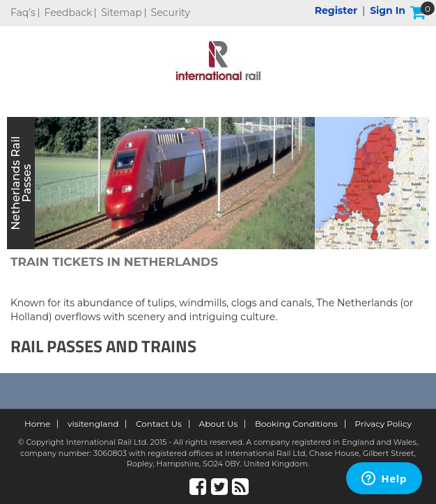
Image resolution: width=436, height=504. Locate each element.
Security (171, 13)
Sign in (388, 10)
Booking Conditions (296, 424)
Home (37, 424)
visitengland (93, 424)
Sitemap (122, 13)
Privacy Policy (383, 424)
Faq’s (23, 13)
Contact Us (159, 424)
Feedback (69, 13)
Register (336, 10)
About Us (219, 424)
